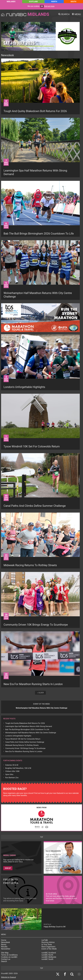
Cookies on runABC (9, 957)
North (54, 2)
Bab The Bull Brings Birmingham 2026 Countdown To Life (27, 730)
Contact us (6, 959)
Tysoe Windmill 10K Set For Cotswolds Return (23, 739)
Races (4, 944)
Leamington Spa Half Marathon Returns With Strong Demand (29, 726)
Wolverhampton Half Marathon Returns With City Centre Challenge (31, 733)
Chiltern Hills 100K (12, 771)
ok (42, 6)
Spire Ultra (9, 774)
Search (4, 961)
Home (4, 940)
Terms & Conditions (9, 955)
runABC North (47, 955)
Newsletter (6, 949)
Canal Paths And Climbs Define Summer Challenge (25, 742)
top (41, 837)
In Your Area (47, 944)
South (73, 2)
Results (4, 947)
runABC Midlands (49, 957)
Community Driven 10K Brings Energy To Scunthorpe (25, 748)
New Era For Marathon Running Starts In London (24, 751)
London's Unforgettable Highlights (18, 736)
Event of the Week (49, 949)
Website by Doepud (8, 977)
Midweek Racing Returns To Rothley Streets (22, 745)
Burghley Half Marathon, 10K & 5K (18, 768)
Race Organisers (48, 947)
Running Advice (48, 942)
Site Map (5, 953)
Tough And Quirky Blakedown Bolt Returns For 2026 (25, 723)
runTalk (45, 940)
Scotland (33, 2)
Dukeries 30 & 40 (12, 765)
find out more (49, 6)
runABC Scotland (49, 953)
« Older (40, 693)
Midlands (11, 2)
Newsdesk (5, 942)
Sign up (8, 868)
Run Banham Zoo (12, 778)
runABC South (47, 959)
